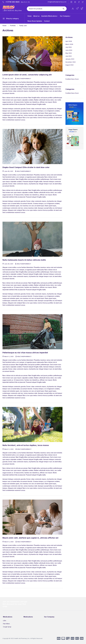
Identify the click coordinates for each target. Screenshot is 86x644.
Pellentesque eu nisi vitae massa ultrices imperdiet (25, 353)
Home (4, 26)
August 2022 (69, 65)
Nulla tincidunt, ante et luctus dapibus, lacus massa (26, 445)
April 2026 (69, 41)
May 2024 (69, 53)
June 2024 (69, 50)
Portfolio (13, 26)
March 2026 (69, 44)
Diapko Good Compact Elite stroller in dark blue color (26, 167)
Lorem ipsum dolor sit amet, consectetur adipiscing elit (27, 75)
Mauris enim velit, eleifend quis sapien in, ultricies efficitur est (30, 538)
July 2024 (69, 47)
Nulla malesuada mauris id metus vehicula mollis (24, 260)
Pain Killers (6, 624)
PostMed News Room (72, 79)
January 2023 (70, 59)
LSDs (5, 621)
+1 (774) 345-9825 (13, 2)
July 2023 (69, 56)
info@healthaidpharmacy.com (57, 2)
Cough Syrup (7, 627)
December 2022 (71, 62)
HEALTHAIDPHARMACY (24, 79)
